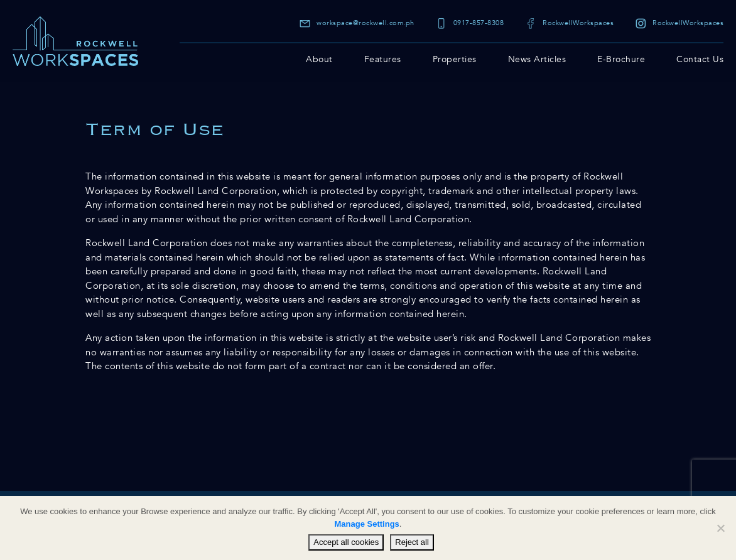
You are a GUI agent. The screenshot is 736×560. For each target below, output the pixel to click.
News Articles (537, 59)
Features (383, 59)
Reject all (412, 542)
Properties (455, 59)
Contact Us (700, 59)
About (319, 59)
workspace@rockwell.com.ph (357, 23)
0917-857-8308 (470, 23)
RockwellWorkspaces (570, 23)
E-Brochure (621, 59)
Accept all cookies (346, 542)
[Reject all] (720, 528)
